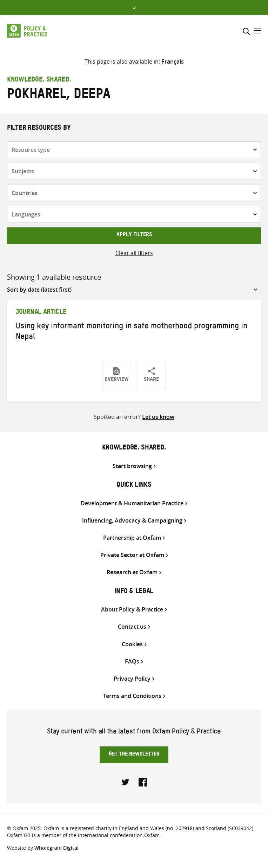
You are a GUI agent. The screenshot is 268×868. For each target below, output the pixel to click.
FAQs (132, 662)
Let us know (158, 417)
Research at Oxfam (132, 572)
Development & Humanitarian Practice (132, 503)
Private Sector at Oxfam (132, 555)
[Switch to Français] (173, 61)
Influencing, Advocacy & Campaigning (132, 521)
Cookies (132, 644)
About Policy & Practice (132, 610)
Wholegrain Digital (56, 848)
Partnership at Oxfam (132, 538)
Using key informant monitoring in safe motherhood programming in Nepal (132, 332)
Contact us (132, 627)
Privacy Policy (132, 679)
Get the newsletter (134, 755)
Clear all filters (134, 253)
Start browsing (132, 466)
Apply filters (134, 235)
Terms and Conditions (132, 696)
